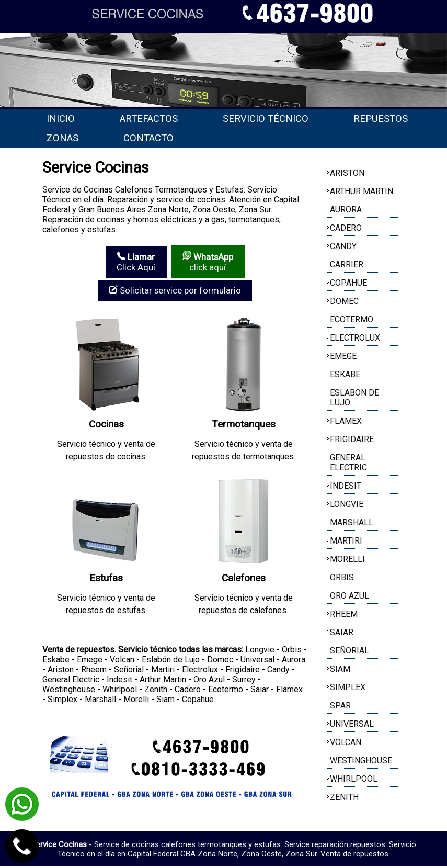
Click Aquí (136, 264)
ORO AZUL (349, 598)
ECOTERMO (352, 322)
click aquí (208, 263)
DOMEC (344, 303)
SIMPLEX (348, 689)
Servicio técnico (287, 119)
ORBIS (342, 579)
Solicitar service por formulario (175, 292)
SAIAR (342, 634)
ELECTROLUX (355, 340)
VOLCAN (346, 744)
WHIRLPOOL (354, 781)
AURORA (346, 212)
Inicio (64, 119)
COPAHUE (348, 285)
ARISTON (347, 175)
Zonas (174, 139)
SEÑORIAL (349, 653)
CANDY (343, 248)
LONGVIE (347, 506)
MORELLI (347, 561)
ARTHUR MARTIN (362, 193)
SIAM (340, 671)
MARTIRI (346, 543)
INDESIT (346, 488)
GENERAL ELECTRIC (348, 465)
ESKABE (345, 376)
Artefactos (161, 119)
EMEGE (343, 358)
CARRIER (347, 267)
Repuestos (78, 139)
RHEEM (344, 616)
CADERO (346, 230)
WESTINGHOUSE (361, 763)
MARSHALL (352, 525)
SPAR (340, 708)
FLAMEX (346, 423)
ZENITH (344, 799)
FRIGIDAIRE (352, 441)
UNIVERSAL (352, 726)
